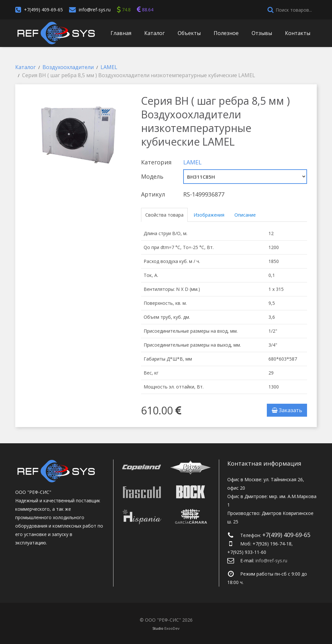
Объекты (189, 33)
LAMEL (192, 162)
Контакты (298, 33)
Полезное (226, 33)
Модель (152, 176)
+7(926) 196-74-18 (272, 544)
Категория (156, 162)
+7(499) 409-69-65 (43, 10)
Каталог (154, 33)
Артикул (153, 194)
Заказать (287, 410)
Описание (245, 215)
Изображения (209, 215)
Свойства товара (164, 215)
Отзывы (262, 33)
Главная (121, 33)
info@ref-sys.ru (95, 10)
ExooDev (172, 628)
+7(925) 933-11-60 (247, 552)
